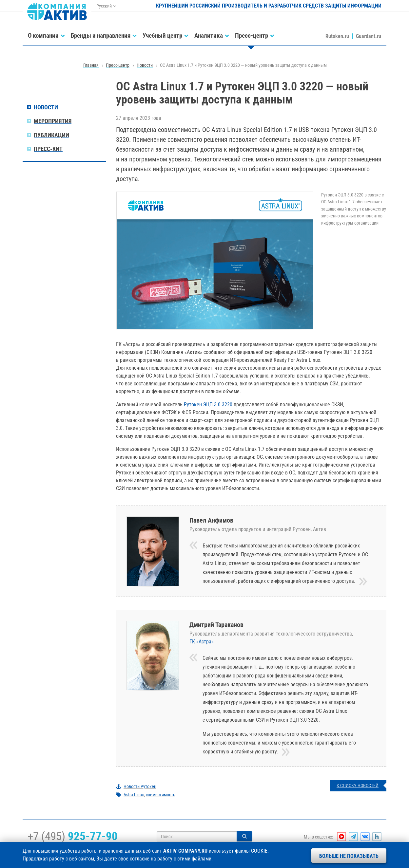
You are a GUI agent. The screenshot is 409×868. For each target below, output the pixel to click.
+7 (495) (73, 836)
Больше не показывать (349, 856)
